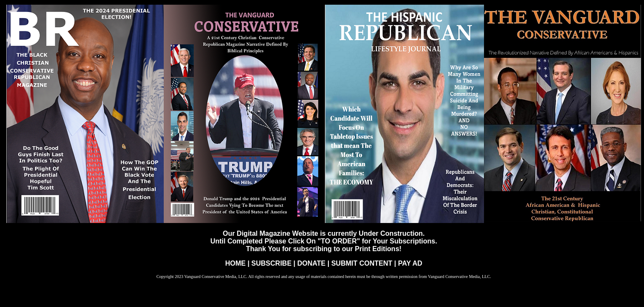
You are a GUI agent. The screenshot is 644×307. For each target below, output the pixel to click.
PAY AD (410, 263)
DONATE (312, 263)
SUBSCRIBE (272, 263)
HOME (235, 263)
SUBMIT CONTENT (362, 263)
